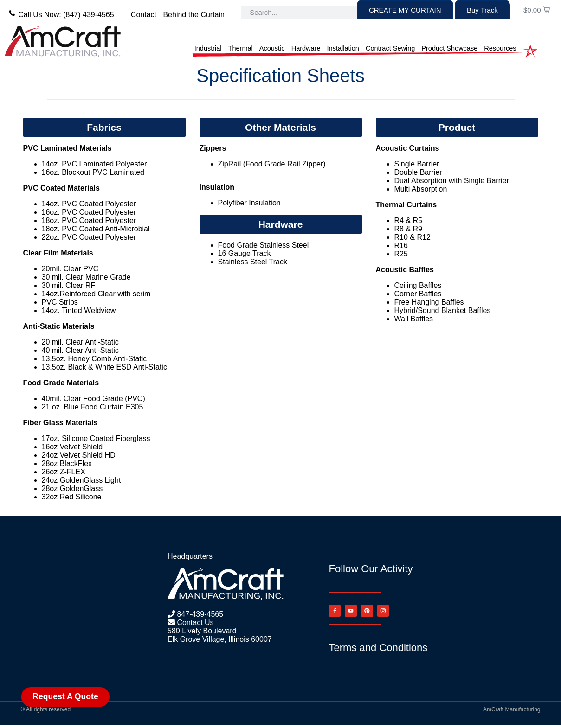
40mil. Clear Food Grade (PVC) (93, 399)
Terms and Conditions (378, 651)
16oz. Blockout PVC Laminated (93, 172)
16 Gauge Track (245, 253)
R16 (401, 246)
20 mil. (54, 342)
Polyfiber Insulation (249, 203)
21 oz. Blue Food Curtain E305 (93, 407)
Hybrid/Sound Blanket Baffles (443, 310)
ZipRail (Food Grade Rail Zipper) (272, 164)
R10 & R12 (413, 237)
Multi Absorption (421, 189)
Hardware (306, 48)
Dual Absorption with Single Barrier (452, 181)
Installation (343, 48)
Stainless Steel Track (253, 262)
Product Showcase (449, 48)
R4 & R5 (408, 220)
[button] (104, 127)
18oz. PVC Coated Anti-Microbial (96, 229)
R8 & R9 (408, 229)
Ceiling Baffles (418, 285)
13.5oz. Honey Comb (77, 359)
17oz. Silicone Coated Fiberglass (96, 438)
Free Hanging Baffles (429, 302)
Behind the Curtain (194, 15)
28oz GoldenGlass (72, 489)
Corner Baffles (418, 294)
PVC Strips (60, 302)
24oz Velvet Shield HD (80, 455)
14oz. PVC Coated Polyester (89, 204)
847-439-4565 (199, 614)
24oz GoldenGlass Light (81, 480)
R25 (401, 254)
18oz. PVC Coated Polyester (89, 220)
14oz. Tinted (63, 310)
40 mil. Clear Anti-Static (80, 350)
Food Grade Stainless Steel (264, 245)
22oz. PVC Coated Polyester (89, 237)
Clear (74, 342)
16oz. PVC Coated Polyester (89, 212)
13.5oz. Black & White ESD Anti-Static (104, 367)
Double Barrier (418, 172)
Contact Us (194, 623)
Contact (144, 15)
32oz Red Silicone (72, 497)
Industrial (208, 48)
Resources (500, 48)
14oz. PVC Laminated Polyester (94, 164)
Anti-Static (101, 342)
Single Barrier (417, 164)
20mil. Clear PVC (70, 269)
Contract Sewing (390, 48)
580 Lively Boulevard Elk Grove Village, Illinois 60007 (220, 635)
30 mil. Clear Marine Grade (86, 277)
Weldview (100, 310)
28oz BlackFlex (68, 463)
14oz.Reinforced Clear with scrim (96, 294)
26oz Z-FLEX (64, 472)
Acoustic (272, 48)
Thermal (241, 48)
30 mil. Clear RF (69, 285)
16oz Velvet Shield (73, 447)
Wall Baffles (414, 319)
